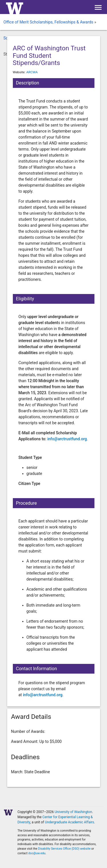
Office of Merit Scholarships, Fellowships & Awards (48, 22)
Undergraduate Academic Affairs (69, 822)
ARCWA (32, 72)
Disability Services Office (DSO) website (64, 849)
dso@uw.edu (37, 853)
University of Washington (73, 812)
